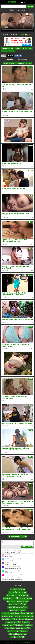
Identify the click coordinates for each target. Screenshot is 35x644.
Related (10, 60)
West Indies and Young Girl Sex (17, 601)
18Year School (9, 628)
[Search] (14, 7)
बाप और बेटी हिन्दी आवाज (18, 589)
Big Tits (24, 48)
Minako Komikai (9, 63)
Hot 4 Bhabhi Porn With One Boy (18, 595)
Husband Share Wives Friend (17, 607)
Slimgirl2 (29, 63)
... (14, 51)
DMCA (17, 642)
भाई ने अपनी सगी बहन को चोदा (17, 592)
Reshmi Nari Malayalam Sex (24, 616)
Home (7, 642)
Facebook (18, 56)
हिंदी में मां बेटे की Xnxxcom (24, 598)
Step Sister (28, 625)
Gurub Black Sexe (27, 613)
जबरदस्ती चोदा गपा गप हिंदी (13, 622)
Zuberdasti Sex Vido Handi (17, 634)
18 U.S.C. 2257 (25, 642)
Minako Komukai (8, 48)
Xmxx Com (26, 622)
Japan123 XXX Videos (10, 619)
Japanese (5, 51)
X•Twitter (10, 56)
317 (25, 35)
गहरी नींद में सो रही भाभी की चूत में (17, 631)
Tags (12, 642)
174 (31, 35)
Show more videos (17, 537)
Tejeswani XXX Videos (18, 610)
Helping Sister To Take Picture (13, 625)
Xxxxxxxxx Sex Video (26, 619)
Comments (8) (22, 60)
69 (11, 51)
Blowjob (18, 48)
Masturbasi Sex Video (23, 628)
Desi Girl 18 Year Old (17, 637)
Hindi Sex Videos (7, 616)
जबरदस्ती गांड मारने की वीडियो (17, 604)
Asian (31, 48)
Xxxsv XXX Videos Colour (11, 613)
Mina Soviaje (20, 63)
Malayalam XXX (9, 598)
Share (4, 56)
